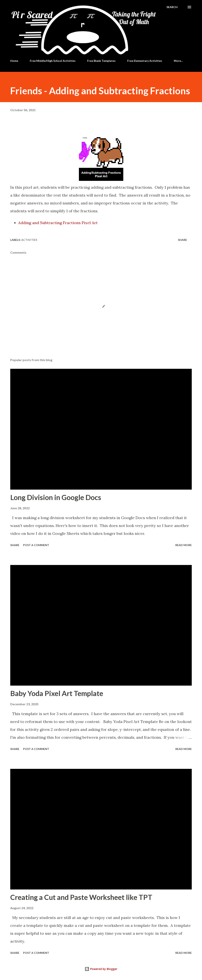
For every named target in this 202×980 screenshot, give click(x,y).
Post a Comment (36, 545)
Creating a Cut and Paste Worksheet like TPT (81, 897)
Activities (29, 240)
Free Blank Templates (101, 61)
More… (178, 61)
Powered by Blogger (101, 969)
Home (14, 61)
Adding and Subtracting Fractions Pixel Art (58, 223)
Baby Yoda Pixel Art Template (57, 693)
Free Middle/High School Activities (53, 61)
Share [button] (182, 240)
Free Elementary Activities (145, 61)
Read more (184, 545)
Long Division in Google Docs (56, 497)
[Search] (172, 7)
